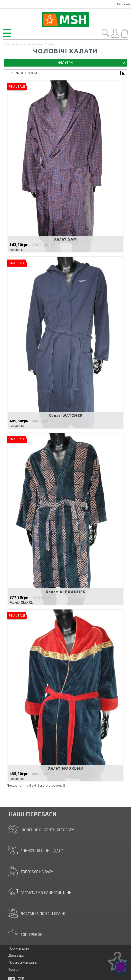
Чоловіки (13, 44)
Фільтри (65, 63)
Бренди (14, 969)
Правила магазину (23, 962)
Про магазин (18, 948)
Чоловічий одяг (33, 44)
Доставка (16, 955)
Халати (52, 44)
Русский (123, 4)
